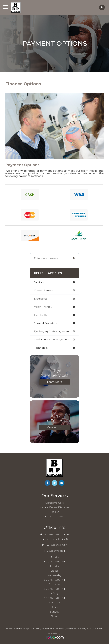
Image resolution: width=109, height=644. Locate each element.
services (39, 282)
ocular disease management (52, 340)
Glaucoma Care (55, 503)
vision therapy (43, 307)
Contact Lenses (54, 517)
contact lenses (43, 290)
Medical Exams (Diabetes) (54, 507)
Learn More (55, 382)
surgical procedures (46, 323)
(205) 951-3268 (59, 545)
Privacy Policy (86, 628)
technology (41, 348)
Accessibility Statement (66, 628)
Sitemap (99, 628)
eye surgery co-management (52, 331)
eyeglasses (41, 299)
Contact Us (55, 427)
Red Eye (54, 512)
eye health (41, 315)
